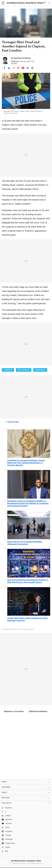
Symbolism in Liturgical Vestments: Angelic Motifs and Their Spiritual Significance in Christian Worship (26, 463)
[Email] (28, 68)
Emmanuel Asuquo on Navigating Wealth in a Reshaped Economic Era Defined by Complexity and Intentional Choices (28, 503)
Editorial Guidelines (38, 711)
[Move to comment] (32, 68)
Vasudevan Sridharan (22, 58)
